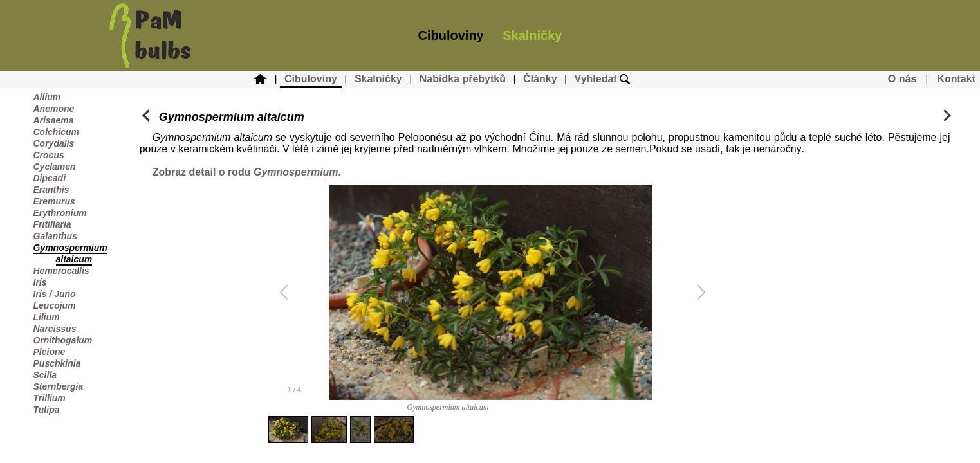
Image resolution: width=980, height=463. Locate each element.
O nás (902, 79)
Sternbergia (59, 386)
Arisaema (54, 120)
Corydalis (54, 143)
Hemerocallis (61, 271)
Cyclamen (55, 167)
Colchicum (57, 132)
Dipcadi (50, 178)
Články (540, 79)
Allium (47, 97)
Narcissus (55, 329)
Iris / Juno (55, 294)
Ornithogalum (63, 340)
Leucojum (55, 305)
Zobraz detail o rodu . (247, 172)
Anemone (54, 109)
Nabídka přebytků (463, 79)
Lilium (47, 317)
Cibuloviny (451, 35)
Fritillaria (52, 224)
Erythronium (60, 213)
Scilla (45, 375)
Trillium (50, 398)
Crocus (49, 155)
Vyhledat (603, 79)
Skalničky (532, 35)
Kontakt (956, 79)
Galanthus (55, 236)
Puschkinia (57, 363)
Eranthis (51, 190)
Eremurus (54, 201)
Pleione (50, 352)
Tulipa (47, 410)
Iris (40, 282)
